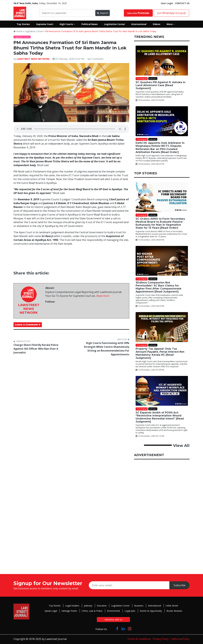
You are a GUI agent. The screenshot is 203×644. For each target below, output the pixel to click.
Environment (114, 611)
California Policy (180, 639)
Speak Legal (51, 611)
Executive (102, 606)
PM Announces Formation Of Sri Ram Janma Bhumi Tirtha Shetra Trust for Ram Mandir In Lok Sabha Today (101, 31)
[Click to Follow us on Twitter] (111, 629)
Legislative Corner (34, 31)
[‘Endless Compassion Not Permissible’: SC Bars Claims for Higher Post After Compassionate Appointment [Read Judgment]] (162, 261)
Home (18, 31)
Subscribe (138, 13)
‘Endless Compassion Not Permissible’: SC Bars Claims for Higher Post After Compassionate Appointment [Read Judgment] (159, 287)
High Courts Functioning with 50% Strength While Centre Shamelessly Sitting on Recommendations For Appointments (107, 349)
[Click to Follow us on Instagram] (130, 629)
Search (102, 13)
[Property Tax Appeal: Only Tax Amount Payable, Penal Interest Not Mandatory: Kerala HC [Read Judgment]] (162, 327)
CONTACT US (182, 3)
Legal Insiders (72, 606)
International (154, 606)
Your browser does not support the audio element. (71, 129)
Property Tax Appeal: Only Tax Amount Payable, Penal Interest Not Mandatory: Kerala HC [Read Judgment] (160, 353)
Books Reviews (174, 611)
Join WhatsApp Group (171, 13)
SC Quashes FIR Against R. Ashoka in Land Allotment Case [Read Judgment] (160, 85)
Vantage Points (69, 611)
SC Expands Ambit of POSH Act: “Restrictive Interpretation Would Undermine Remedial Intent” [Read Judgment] (160, 417)
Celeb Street (172, 606)
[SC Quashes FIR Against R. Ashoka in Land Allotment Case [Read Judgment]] (162, 61)
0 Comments (95, 59)
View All (181, 446)
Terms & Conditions (139, 639)
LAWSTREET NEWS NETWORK (33, 59)
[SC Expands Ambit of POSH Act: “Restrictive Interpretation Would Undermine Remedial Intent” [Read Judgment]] (162, 391)
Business (139, 606)
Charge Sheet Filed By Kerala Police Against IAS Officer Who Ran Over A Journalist (36, 349)
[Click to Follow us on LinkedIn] (123, 629)
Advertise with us (113, 620)
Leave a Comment (28, 325)
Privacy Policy (161, 639)
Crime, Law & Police (92, 611)
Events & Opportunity (151, 611)
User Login (167, 3)
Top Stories (55, 606)
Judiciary (88, 606)
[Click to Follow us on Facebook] (117, 629)
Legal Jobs (130, 611)
